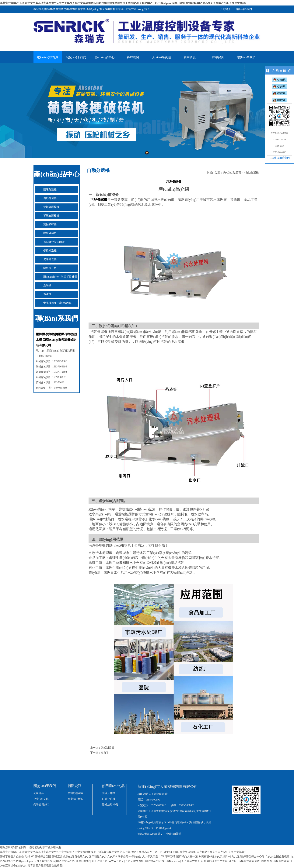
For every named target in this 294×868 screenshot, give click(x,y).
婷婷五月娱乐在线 (63, 857)
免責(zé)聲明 (174, 834)
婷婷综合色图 (43, 857)
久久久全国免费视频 (278, 857)
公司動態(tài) (75, 793)
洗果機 (47, 285)
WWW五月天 (116, 861)
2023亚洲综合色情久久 (13, 866)
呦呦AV (29, 857)
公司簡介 (225, 9)
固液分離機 (50, 190)
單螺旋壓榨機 (51, 216)
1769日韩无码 (167, 857)
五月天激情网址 (135, 861)
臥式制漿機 (107, 748)
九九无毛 (237, 857)
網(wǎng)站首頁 (48, 57)
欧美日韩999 (83, 861)
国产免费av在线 (65, 861)
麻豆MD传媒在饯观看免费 (244, 861)
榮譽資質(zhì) (41, 805)
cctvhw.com (61, 388)
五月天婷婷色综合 (44, 861)
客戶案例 (133, 57)
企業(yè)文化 (41, 799)
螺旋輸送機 (50, 251)
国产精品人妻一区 (187, 857)
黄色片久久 (81, 857)
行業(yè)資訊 (75, 799)
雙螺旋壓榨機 (51, 207)
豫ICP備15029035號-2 (150, 834)
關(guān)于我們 (76, 57)
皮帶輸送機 (50, 259)
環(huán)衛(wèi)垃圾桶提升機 (60, 277)
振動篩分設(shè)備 (54, 242)
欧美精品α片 (206, 857)
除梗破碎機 (50, 233)
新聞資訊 (190, 57)
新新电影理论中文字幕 (214, 861)
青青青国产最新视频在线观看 (45, 866)
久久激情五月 (100, 861)
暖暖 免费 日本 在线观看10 (276, 861)
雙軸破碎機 (50, 224)
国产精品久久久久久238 (103, 857)
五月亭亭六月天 (191, 861)
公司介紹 (39, 793)
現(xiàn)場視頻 (161, 57)
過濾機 (47, 294)
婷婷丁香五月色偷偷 (12, 857)
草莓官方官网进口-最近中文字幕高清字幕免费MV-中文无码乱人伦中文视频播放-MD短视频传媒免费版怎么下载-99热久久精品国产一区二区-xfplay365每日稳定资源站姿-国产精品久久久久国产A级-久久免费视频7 (123, 3)
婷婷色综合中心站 (254, 857)
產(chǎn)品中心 (105, 57)
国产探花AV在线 (155, 861)
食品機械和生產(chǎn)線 (58, 303)
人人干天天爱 (150, 857)
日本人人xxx (173, 861)
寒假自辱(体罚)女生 (129, 857)
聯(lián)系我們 (244, 9)
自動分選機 (50, 198)
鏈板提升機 (50, 268)
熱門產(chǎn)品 (113, 786)
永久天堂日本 (222, 857)
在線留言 (218, 57)
